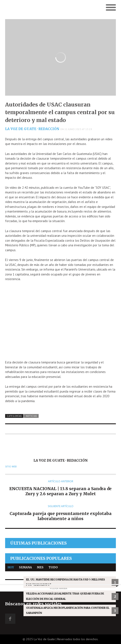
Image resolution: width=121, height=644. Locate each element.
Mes (40, 567)
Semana (25, 567)
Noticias (31, 416)
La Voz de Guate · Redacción (32, 129)
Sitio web (11, 467)
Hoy (11, 567)
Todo (53, 567)
